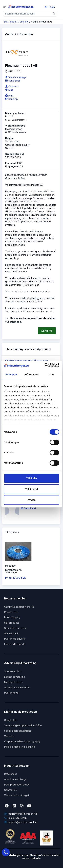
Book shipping (12, 617)
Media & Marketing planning (20, 747)
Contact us (10, 790)
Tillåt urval (32, 489)
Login (50, 7)
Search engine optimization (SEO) (23, 725)
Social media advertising (18, 731)
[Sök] (54, 14)
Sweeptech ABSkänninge (13, 571)
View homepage (16, 77)
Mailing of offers (14, 682)
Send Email (13, 81)
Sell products (12, 623)
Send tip (12, 99)
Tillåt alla (32, 478)
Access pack (11, 633)
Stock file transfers (15, 628)
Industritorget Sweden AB (21, 814)
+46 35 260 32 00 (16, 818)
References (11, 774)
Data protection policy (17, 785)
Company (23, 22)
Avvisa (32, 500)
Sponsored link (12, 671)
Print (9, 96)
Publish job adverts (15, 639)
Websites (9, 736)
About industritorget (16, 779)
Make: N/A (11, 566)
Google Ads (11, 720)
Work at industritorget (17, 795)
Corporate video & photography (22, 741)
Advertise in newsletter (17, 687)
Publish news (11, 693)
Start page (10, 22)
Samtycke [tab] (11, 374)
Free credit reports (15, 644)
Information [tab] (32, 374)
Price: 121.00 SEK (15, 578)
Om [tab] (52, 374)
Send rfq (47, 331)
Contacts (12, 86)
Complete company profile (19, 607)
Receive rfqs (11, 612)
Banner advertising (15, 677)
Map (9, 90)
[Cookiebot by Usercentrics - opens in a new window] (45, 365)
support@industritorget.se (21, 822)
